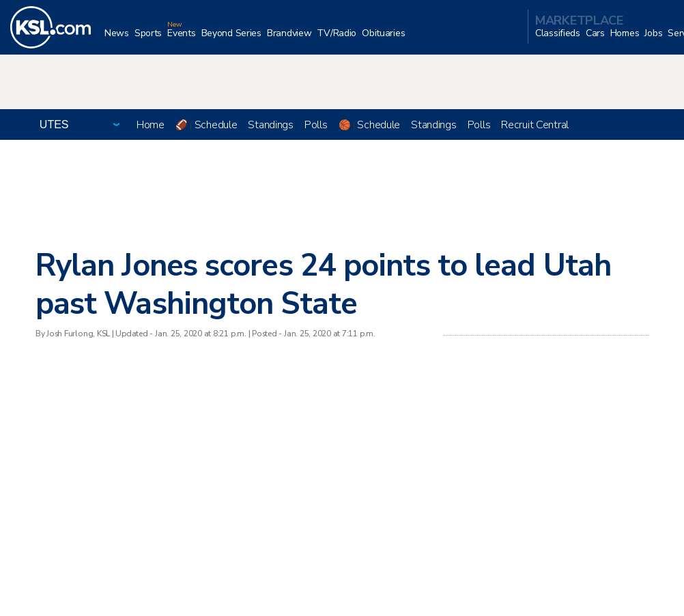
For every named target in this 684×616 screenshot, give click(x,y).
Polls (316, 125)
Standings (270, 125)
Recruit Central (535, 125)
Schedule (216, 125)
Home (151, 125)
